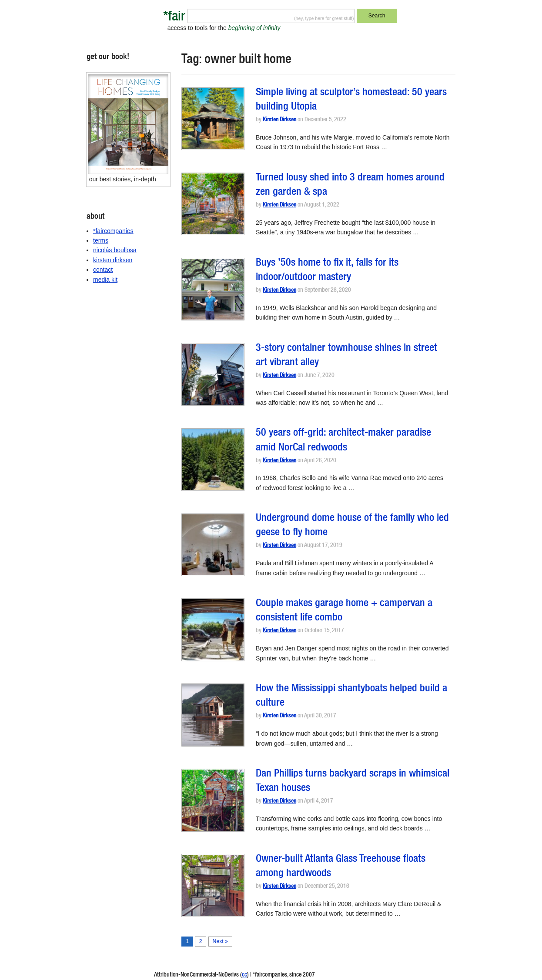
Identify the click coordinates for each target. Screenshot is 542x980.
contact (103, 270)
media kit (105, 280)
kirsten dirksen (113, 260)
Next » (220, 941)
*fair (174, 18)
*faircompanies (113, 231)
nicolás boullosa (115, 250)
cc (244, 975)
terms (101, 240)
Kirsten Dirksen (279, 120)
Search (377, 16)
